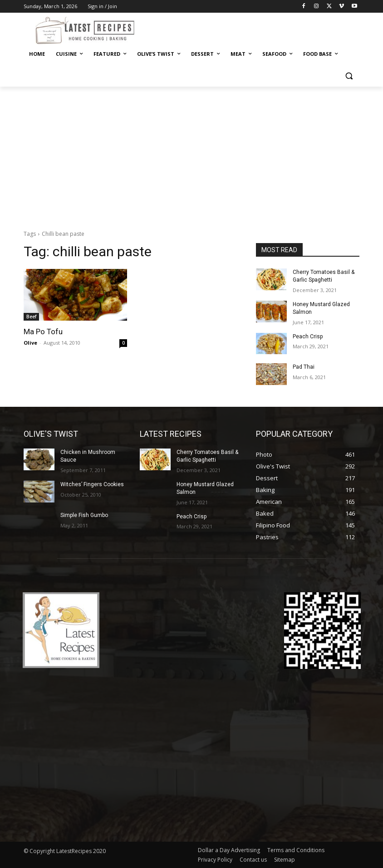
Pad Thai (304, 367)
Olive (30, 343)
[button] (349, 76)
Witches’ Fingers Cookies (92, 484)
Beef (31, 317)
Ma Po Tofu (43, 332)
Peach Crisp (308, 336)
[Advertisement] (191, 155)
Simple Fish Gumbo (84, 515)
